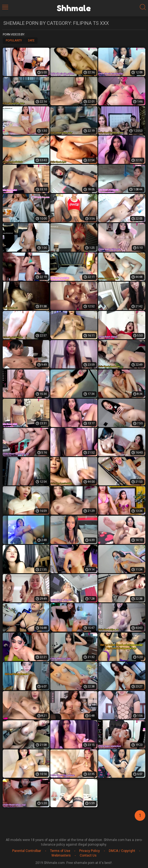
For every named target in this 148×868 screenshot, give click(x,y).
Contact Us (88, 855)
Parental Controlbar (27, 851)
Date (31, 40)
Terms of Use (60, 851)
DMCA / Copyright (122, 851)
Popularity (14, 40)
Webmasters (61, 855)
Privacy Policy (90, 851)
